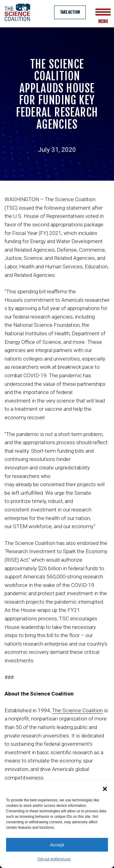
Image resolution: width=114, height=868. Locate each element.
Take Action (70, 12)
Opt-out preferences (54, 859)
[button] (105, 788)
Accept (57, 845)
